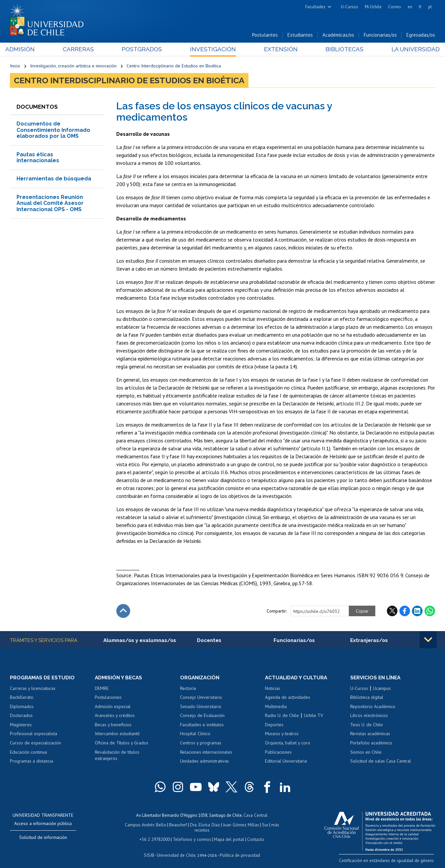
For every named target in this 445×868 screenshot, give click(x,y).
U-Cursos (350, 7)
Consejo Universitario (201, 698)
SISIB (150, 850)
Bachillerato (22, 698)
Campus (126, 825)
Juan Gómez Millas (232, 825)
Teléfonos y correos (192, 834)
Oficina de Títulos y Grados (122, 744)
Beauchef (171, 825)
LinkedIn (417, 612)
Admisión (25, 50)
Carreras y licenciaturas (33, 689)
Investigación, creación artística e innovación (73, 67)
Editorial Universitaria (286, 762)
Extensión (278, 50)
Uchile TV (314, 717)
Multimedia (276, 707)
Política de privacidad (239, 850)
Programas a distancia (32, 762)
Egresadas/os (421, 36)
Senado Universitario (201, 707)
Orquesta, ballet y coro (288, 744)
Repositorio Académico (373, 707)
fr (420, 7)
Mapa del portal (228, 834)
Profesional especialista (34, 735)
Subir (123, 612)
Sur (256, 825)
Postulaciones (108, 698)
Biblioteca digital (367, 698)
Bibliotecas (341, 50)
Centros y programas (201, 744)
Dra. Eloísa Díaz (197, 825)
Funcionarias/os (380, 36)
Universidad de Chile (176, 850)
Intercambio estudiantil (117, 735)
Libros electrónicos (369, 717)
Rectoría (188, 689)
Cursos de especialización (36, 744)
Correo (395, 7)
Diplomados (22, 707)
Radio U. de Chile (282, 717)
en (410, 7)
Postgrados (143, 50)
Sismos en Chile (366, 753)
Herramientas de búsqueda (54, 180)
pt (430, 7)
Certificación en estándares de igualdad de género (389, 861)
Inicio (15, 67)
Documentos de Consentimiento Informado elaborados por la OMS (53, 131)
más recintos (274, 825)
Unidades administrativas (204, 762)
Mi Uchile (373, 7)
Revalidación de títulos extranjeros (117, 756)
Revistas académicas (370, 735)
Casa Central (256, 816)
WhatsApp (430, 612)
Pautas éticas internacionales (38, 158)
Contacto (255, 834)
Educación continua (28, 753)
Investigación (212, 50)
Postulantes (265, 36)
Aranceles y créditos (115, 717)
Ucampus (382, 689)
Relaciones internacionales (206, 753)
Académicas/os (338, 36)
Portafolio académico (371, 744)
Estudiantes (300, 36)
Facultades (315, 7)
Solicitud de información (43, 838)
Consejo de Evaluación (202, 717)
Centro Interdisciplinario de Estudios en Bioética (174, 67)
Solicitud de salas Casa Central (381, 762)
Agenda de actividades (288, 698)
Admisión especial (113, 707)
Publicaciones (278, 753)
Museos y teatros (282, 735)
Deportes (274, 726)
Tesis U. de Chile (367, 726)
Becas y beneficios (113, 726)
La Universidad (410, 50)
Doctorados (21, 717)
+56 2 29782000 (156, 834)
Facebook (405, 612)
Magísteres (21, 726)
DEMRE (102, 689)
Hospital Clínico (195, 735)
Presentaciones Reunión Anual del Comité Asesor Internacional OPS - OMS (50, 204)
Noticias (273, 689)
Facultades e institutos (202, 726)
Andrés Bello (147, 825)
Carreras (81, 50)
